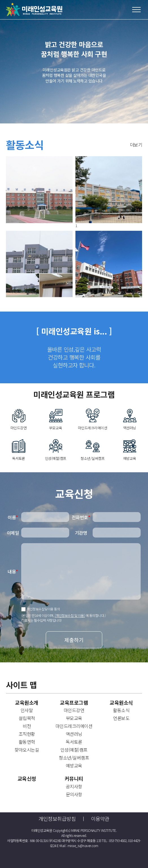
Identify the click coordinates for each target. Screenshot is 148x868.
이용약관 (100, 819)
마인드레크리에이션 (74, 726)
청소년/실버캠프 (74, 758)
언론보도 (121, 718)
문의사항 (74, 794)
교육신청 (27, 779)
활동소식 (121, 710)
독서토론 (74, 742)
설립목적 (27, 718)
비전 (27, 726)
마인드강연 (74, 710)
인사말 (27, 710)
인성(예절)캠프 (74, 750)
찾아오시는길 (27, 750)
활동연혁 (27, 742)
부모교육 (74, 718)
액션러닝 (74, 734)
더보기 (136, 145)
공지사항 (74, 786)
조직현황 (27, 734)
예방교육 (74, 765)
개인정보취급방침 (57, 819)
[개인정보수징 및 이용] (70, 615)
